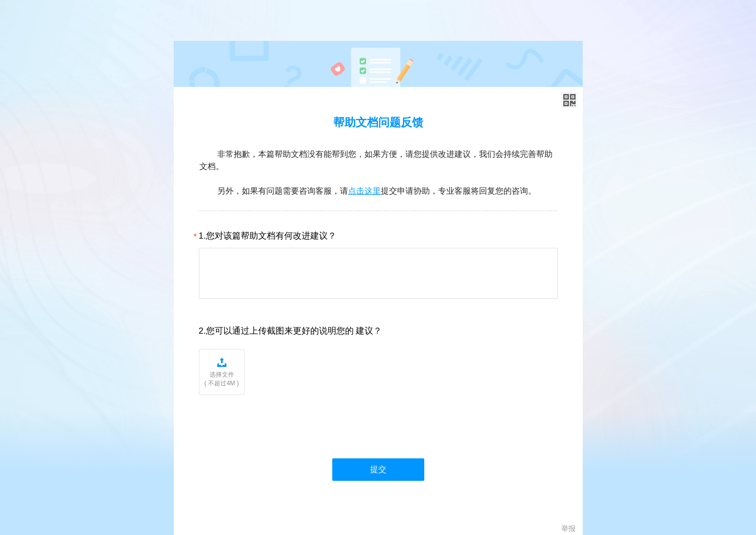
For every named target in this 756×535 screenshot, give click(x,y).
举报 (568, 528)
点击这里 (364, 191)
